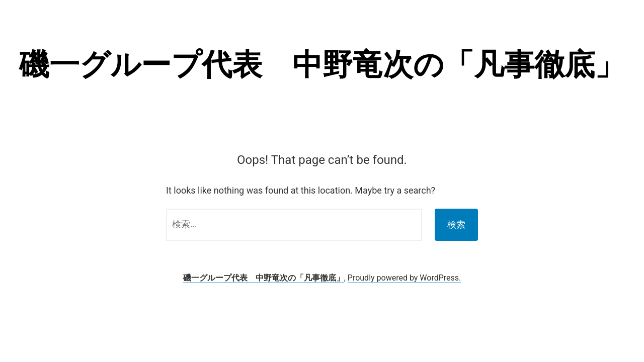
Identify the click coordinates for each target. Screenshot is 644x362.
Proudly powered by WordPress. (405, 278)
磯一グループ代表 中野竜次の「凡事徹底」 (322, 65)
